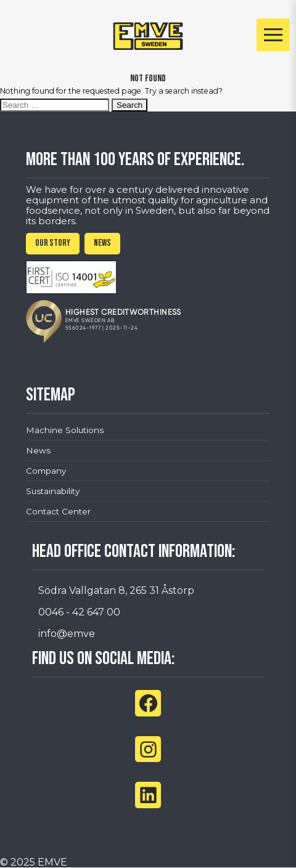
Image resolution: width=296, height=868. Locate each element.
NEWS (102, 243)
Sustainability (53, 491)
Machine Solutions (65, 430)
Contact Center (58, 511)
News (38, 450)
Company (46, 471)
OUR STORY (53, 243)
